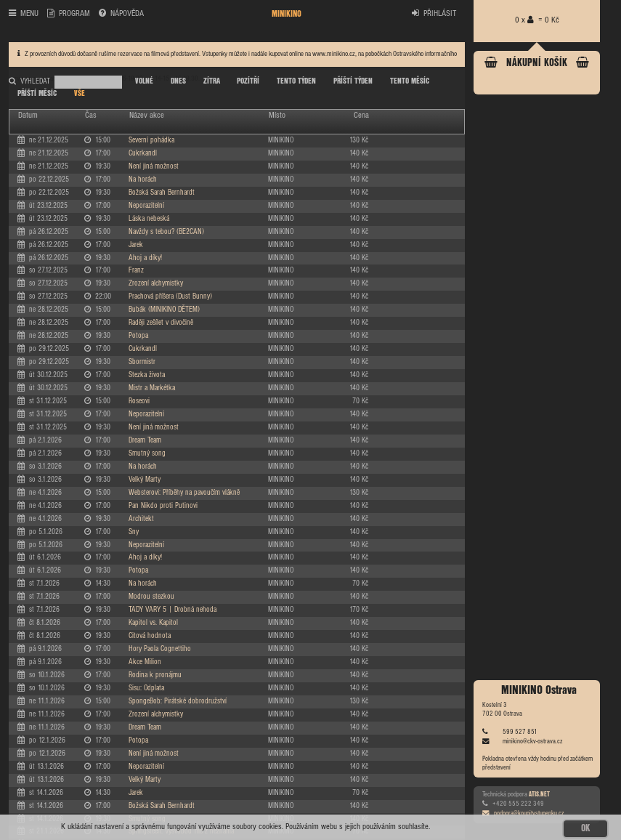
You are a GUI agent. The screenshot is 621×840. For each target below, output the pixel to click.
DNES (178, 81)
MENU (24, 14)
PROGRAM (69, 14)
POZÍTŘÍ (248, 81)
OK (585, 828)
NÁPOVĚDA (121, 14)
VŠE (80, 94)
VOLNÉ (144, 81)
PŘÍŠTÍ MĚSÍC (37, 94)
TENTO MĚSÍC (410, 81)
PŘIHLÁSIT (434, 14)
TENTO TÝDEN (296, 81)
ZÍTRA (212, 81)
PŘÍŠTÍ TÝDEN (353, 81)
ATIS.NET (539, 795)
